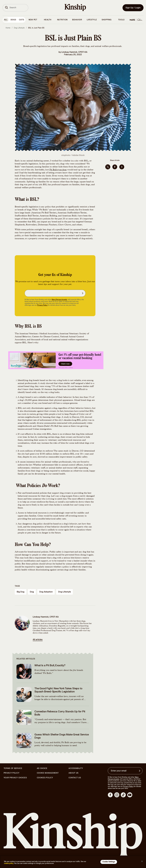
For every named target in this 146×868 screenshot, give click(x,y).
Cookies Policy (45, 778)
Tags (17, 586)
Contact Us (75, 778)
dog (32, 592)
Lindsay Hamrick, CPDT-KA (74, 52)
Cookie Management (48, 773)
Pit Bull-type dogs (58, 170)
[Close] (142, 861)
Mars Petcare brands (59, 300)
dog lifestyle (65, 592)
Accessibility (76, 768)
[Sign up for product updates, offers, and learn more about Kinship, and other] (83, 293)
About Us (73, 773)
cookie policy (9, 863)
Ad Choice (42, 768)
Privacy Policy (42, 305)
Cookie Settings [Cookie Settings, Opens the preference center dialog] (109, 862)
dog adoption (46, 592)
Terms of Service (13, 768)
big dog (21, 592)
